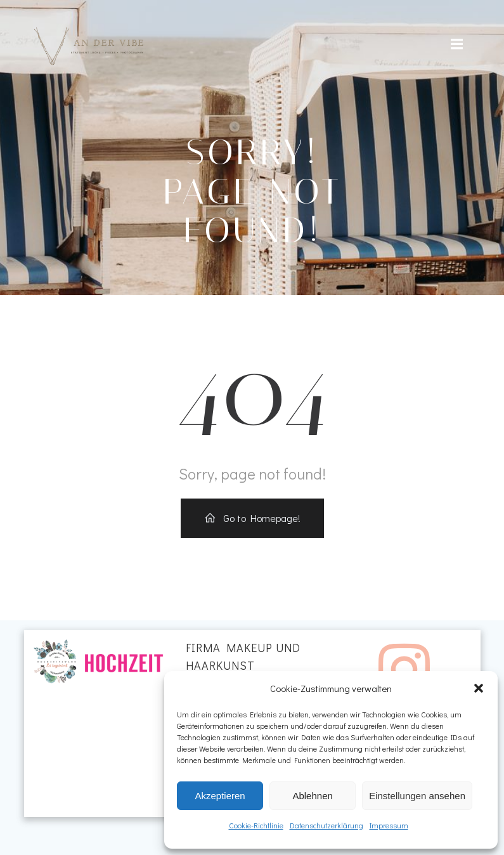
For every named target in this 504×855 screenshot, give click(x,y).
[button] (479, 688)
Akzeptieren (220, 796)
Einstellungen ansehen (417, 796)
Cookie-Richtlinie (256, 825)
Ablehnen (312, 796)
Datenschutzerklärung (326, 825)
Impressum (389, 825)
